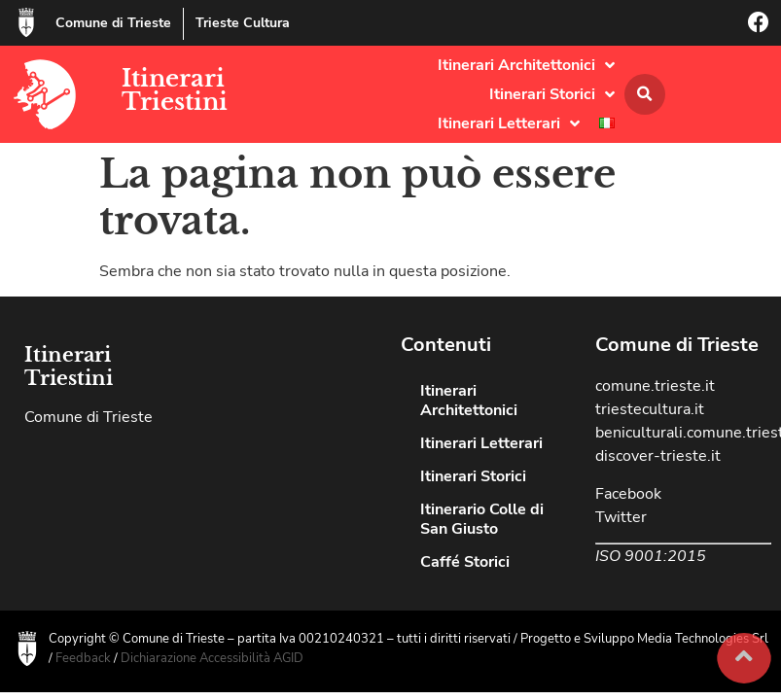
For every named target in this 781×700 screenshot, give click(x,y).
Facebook (628, 494)
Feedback (83, 658)
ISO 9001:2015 (651, 556)
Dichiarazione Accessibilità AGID (212, 658)
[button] (645, 94)
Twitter (621, 517)
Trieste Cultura (243, 23)
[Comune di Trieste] (26, 22)
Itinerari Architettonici (526, 65)
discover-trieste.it (658, 456)
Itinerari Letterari (509, 123)
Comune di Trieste (113, 23)
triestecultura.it (650, 409)
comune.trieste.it (655, 386)
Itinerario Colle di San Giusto (482, 519)
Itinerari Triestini (175, 90)
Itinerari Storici (552, 94)
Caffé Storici (465, 562)
